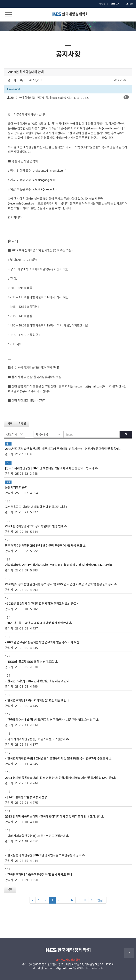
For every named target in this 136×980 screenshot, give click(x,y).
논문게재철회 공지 (16, 487)
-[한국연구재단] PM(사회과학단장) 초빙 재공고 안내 (37, 700)
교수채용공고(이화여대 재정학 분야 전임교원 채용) (36, 507)
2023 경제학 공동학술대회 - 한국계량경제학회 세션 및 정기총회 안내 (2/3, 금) (53, 816)
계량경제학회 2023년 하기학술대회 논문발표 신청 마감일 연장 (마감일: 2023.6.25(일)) (58, 565)
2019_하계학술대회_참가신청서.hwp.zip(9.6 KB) (41, 98)
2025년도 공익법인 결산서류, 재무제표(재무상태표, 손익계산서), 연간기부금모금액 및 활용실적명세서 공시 (70, 449)
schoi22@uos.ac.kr (44, 189)
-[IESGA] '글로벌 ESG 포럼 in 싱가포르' (30, 662)
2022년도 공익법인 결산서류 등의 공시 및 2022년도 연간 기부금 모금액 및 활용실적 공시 (59, 584)
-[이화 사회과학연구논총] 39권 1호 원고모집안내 (35, 739)
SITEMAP (116, 4)
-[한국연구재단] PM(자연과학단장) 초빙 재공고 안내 (37, 681)
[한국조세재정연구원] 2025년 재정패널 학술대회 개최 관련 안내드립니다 (50, 468)
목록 (10, 423)
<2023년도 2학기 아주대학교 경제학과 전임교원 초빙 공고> (42, 604)
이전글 (22, 423)
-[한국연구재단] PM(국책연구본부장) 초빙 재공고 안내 (39, 875)
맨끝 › (101, 900)
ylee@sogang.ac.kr (44, 180)
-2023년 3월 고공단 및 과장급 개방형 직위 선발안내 (37, 623)
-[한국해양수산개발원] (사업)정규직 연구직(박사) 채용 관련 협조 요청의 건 (50, 720)
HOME (102, 4)
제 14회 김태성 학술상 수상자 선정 (26, 797)
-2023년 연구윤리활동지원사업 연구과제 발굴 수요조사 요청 (42, 642)
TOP (129, 953)
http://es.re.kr (95, 968)
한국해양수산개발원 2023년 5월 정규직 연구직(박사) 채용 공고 (44, 546)
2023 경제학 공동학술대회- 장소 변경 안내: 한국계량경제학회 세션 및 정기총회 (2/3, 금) (59, 778)
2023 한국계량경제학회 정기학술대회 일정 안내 (34, 526)
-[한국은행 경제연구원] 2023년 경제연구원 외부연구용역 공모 (43, 855)
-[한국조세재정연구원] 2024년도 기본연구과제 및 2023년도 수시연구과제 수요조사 (57, 758)
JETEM (130, 4)
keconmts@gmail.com (103, 128)
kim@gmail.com (56, 171)
